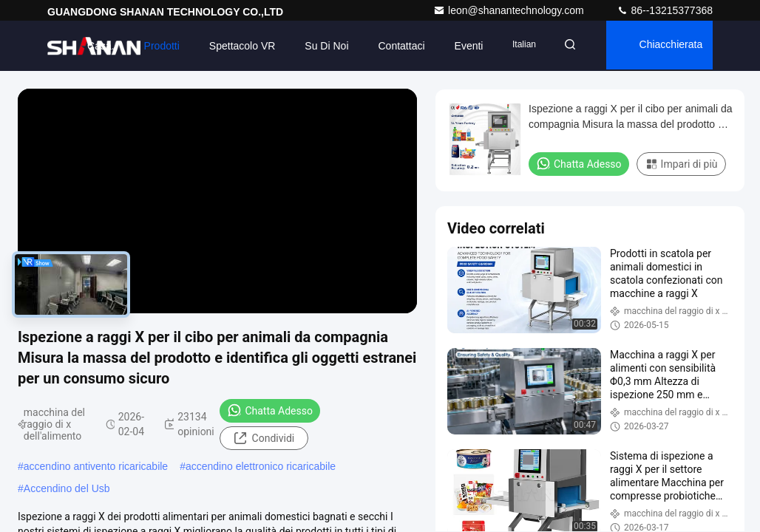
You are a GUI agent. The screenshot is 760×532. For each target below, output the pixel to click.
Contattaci (392, 46)
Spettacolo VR (233, 46)
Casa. (92, 46)
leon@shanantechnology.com (510, 10)
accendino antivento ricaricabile (96, 466)
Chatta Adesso (270, 410)
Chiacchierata (668, 46)
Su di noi (318, 46)
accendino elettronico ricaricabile (261, 466)
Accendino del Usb (67, 488)
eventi (459, 46)
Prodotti (152, 46)
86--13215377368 (665, 10)
